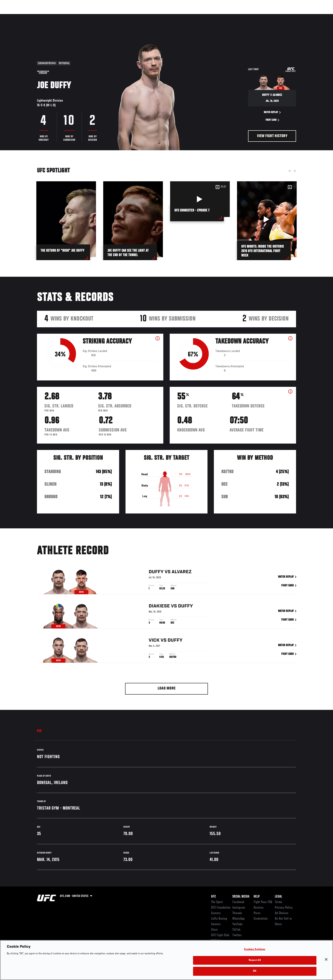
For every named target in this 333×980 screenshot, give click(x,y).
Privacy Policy (284, 908)
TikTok (236, 930)
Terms (279, 902)
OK (255, 971)
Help (257, 897)
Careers (216, 913)
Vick (154, 641)
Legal (278, 897)
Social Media (241, 897)
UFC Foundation (221, 908)
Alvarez (182, 573)
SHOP (287, 16)
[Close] (326, 959)
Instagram (239, 908)
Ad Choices (282, 913)
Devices (259, 908)
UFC (213, 897)
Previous (290, 171)
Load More (167, 689)
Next (295, 171)
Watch (247, 16)
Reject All (255, 960)
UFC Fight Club (220, 935)
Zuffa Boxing (268, 16)
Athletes (69, 16)
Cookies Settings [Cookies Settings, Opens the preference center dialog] (255, 950)
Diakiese (159, 607)
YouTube (237, 924)
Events (32, 16)
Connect (230, 16)
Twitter (237, 935)
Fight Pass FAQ (263, 902)
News (86, 16)
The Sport (217, 902)
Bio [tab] (39, 731)
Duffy (156, 573)
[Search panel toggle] (298, 16)
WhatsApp (238, 919)
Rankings (50, 16)
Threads (237, 913)
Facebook (238, 902)
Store (214, 930)
